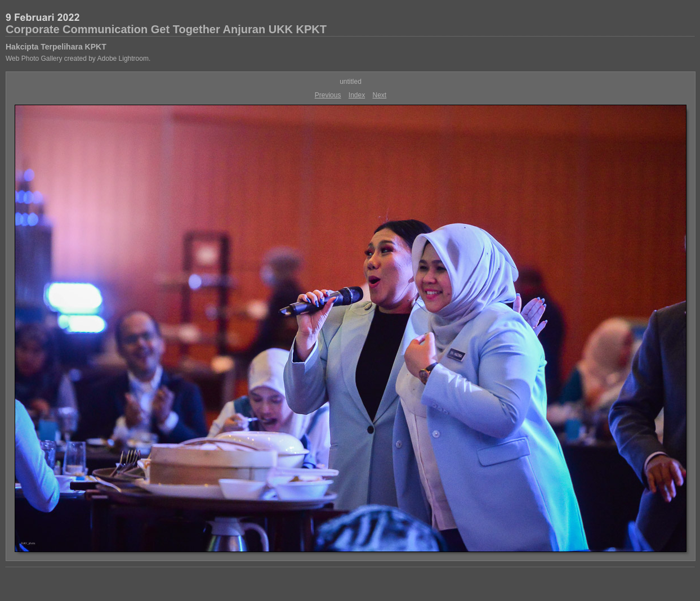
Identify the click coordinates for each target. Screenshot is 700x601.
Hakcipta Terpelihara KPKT (56, 47)
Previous (328, 95)
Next (380, 95)
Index (357, 95)
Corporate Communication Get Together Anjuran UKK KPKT (166, 29)
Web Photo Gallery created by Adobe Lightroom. (78, 59)
